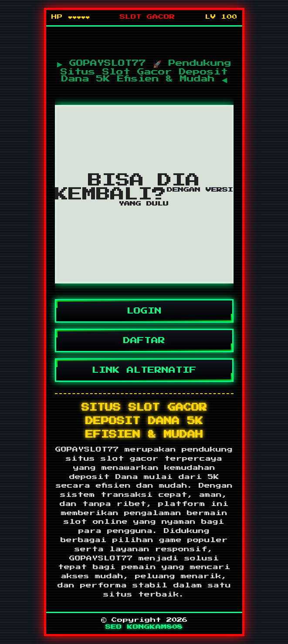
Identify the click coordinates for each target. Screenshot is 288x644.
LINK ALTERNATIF (144, 370)
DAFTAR (144, 341)
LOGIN (144, 311)
